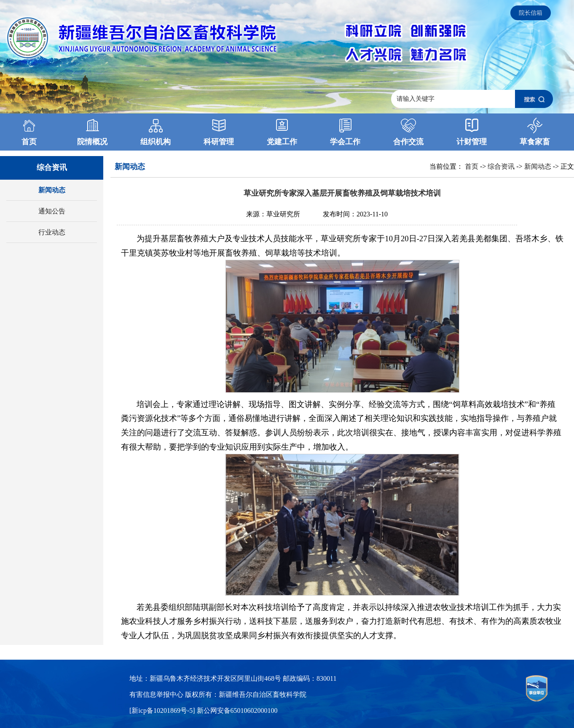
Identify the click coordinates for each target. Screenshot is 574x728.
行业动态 (52, 232)
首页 (472, 166)
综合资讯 (501, 166)
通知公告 (52, 211)
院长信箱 (531, 13)
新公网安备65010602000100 (237, 710)
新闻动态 (52, 190)
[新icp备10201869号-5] (163, 710)
